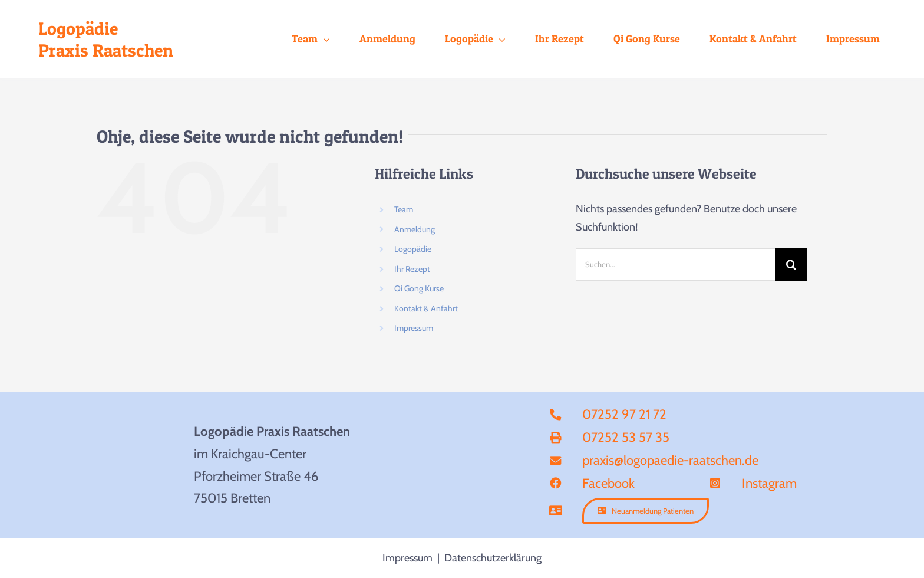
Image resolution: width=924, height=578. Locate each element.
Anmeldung (415, 229)
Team (404, 209)
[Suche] (791, 265)
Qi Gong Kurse (419, 288)
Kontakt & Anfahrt (426, 308)
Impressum (414, 328)
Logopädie (413, 249)
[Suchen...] (675, 265)
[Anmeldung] (646, 511)
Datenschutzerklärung (493, 558)
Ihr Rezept (412, 269)
